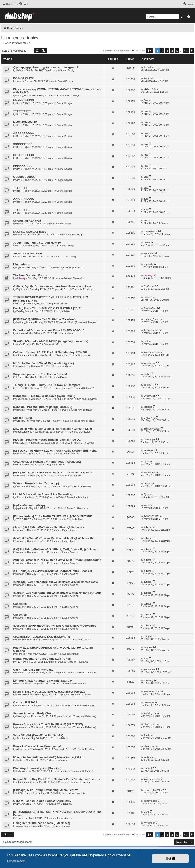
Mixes (64, 303)
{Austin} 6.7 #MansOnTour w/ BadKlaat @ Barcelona (49, 527)
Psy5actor (22, 289)
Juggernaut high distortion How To (37, 243)
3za (18, 103)
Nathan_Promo (25, 322)
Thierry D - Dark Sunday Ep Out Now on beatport (47, 385)
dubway (21, 278)
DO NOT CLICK (24, 78)
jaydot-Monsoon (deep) (29, 505)
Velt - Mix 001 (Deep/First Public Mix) (38, 735)
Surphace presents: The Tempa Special (40, 374)
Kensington (22, 716)
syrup (19, 81)
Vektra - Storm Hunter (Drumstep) (36, 483)
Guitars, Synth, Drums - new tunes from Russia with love (52, 286)
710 (18, 662)
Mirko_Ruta (23, 95)
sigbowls (21, 267)
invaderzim (22, 366)
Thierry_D (22, 388)
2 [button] (162, 51)
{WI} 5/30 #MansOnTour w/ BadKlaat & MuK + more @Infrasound (57, 560)
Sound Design (68, 70)
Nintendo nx (21, 264)
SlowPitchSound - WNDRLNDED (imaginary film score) (51, 341)
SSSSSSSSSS (23, 144)
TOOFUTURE (24, 519)
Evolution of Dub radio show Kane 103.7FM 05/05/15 (49, 330)
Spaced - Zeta (23, 418)
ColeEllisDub (23, 235)
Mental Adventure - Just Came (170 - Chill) (42, 659)
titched (20, 70)
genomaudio (23, 804)
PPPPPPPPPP (23, 166)
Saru (19, 818)
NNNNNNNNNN (24, 100)
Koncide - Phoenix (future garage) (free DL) (43, 407)
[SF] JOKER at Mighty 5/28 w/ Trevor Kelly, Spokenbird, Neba (55, 451)
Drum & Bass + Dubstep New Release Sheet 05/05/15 (49, 692)
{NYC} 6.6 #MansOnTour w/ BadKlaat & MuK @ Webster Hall (54, 538)
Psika (19, 377)
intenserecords (24, 355)
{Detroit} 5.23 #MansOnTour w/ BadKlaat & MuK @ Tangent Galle (57, 593)
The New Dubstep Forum (30, 275)
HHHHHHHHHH (24, 155)
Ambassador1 (24, 333)
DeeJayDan (23, 311)
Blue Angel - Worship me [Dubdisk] (37, 768)
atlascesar (22, 749)
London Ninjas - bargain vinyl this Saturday (43, 681)
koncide (21, 410)
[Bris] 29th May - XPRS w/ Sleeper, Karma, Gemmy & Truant (54, 473)
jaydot (20, 508)
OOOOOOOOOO (24, 177)
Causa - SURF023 (25, 702)
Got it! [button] (170, 859)
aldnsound (22, 475)
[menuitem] (23, 4)
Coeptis (20, 640)
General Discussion (74, 278)
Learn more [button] (16, 861)
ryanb (19, 245)
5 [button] (177, 51)
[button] (150, 51)
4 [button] (172, 51)
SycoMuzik (22, 399)
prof (18, 344)
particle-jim (22, 443)
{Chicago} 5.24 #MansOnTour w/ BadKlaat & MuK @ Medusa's (55, 582)
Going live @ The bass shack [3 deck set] (41, 823)
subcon (20, 530)
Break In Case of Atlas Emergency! (37, 746)
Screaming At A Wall (27, 221)
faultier (20, 760)
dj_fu (19, 465)
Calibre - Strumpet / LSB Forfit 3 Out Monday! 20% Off (50, 352)
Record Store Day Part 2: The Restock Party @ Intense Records (57, 779)
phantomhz (22, 727)
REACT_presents (26, 793)
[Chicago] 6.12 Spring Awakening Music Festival (46, 790)
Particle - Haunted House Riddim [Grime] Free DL (47, 440)
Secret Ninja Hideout (72, 267)
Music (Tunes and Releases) (83, 322)
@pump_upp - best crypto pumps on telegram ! (46, 67)
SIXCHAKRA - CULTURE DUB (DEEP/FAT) (42, 637)
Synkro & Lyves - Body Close (33, 713)
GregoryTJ (22, 421)
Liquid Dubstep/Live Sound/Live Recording (43, 494)
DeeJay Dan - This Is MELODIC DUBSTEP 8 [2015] (47, 308)
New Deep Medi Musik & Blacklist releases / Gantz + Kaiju (53, 429)
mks (19, 224)
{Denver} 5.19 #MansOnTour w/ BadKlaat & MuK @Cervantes (55, 626)
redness (21, 654)
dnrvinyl (21, 303)
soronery (21, 684)
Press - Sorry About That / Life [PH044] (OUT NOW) (48, 724)
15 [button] (186, 51)
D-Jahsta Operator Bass (30, 232)
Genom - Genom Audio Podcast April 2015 (42, 801)
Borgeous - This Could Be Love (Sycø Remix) (44, 396)
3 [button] (167, 51)
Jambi (20, 738)
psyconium (22, 826)
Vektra (20, 486)
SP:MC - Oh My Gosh (28, 253)
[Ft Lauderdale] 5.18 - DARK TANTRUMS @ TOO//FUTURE (53, 516)
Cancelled (20, 604)
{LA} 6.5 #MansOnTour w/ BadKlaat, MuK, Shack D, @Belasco (55, 549)
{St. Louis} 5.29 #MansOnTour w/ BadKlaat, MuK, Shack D (53, 571)
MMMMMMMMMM (25, 122)
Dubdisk (21, 771)
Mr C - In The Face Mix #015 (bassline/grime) (43, 363)
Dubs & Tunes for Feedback (79, 289)
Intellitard (21, 454)
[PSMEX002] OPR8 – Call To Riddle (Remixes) (44, 319)
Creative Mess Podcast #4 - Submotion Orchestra (47, 462)
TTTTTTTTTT (22, 111)
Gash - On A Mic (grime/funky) (34, 670)
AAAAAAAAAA (24, 133)
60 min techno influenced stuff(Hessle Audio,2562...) (49, 757)
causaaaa (22, 705)
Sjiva (19, 497)
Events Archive (71, 454)
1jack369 (21, 256)
